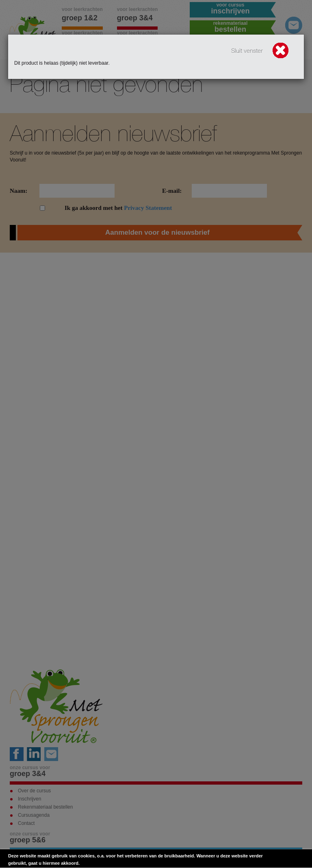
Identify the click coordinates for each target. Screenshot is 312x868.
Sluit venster (260, 51)
